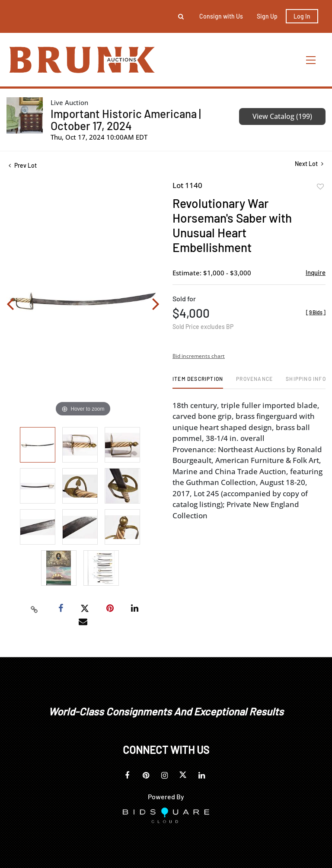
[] (316, 312)
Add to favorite (320, 187)
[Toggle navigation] (311, 60)
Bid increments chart (199, 356)
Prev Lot (23, 165)
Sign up (267, 16)
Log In (302, 16)
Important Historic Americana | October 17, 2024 (126, 120)
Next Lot (309, 164)
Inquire (316, 272)
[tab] (198, 382)
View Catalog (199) (282, 116)
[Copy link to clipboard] (35, 609)
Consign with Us (221, 16)
